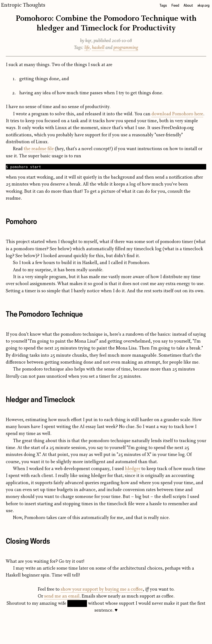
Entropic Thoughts (23, 5)
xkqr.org (203, 6)
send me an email (62, 596)
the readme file (39, 149)
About (188, 6)
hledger (133, 469)
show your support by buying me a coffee (102, 589)
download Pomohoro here (177, 114)
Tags (163, 6)
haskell (98, 48)
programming (126, 48)
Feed (175, 6)
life (87, 48)
